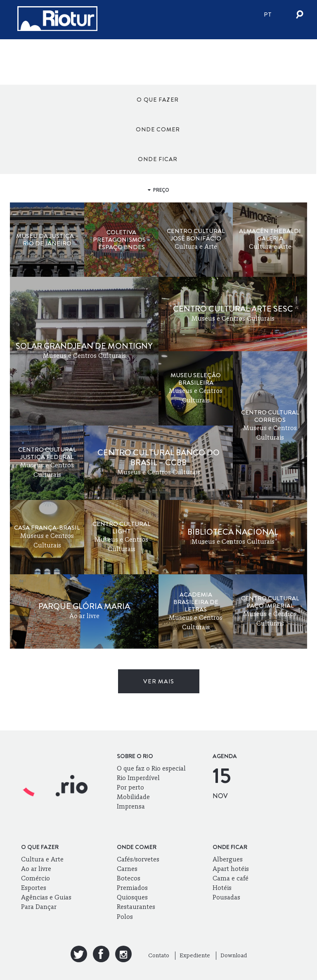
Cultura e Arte (42, 859)
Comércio (35, 878)
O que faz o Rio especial (151, 768)
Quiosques (132, 897)
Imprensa (131, 806)
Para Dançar (39, 907)
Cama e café (231, 878)
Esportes (34, 888)
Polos (125, 917)
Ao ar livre (36, 869)
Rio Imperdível (138, 778)
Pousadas (226, 897)
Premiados (132, 888)
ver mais (159, 681)
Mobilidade (133, 797)
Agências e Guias (46, 897)
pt (268, 14)
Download (234, 955)
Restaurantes (136, 907)
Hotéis (222, 888)
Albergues (228, 859)
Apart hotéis (231, 869)
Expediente (195, 955)
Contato (159, 955)
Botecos (129, 878)
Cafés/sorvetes (138, 859)
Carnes (127, 869)
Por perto (130, 787)
